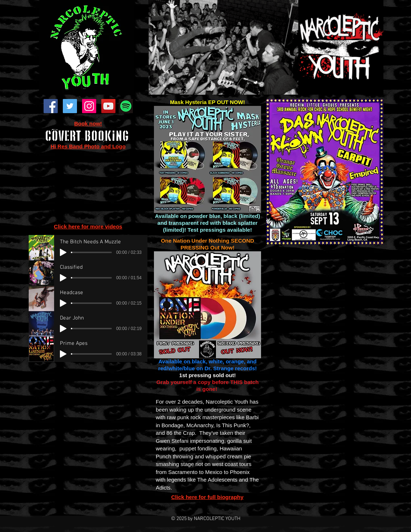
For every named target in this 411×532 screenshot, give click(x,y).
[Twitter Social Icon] (70, 106)
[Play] (63, 252)
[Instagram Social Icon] (89, 106)
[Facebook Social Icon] (51, 106)
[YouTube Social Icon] (108, 106)
